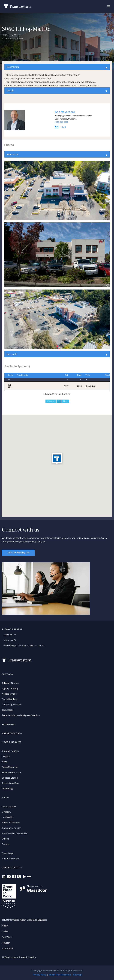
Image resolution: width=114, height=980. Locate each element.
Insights (6, 756)
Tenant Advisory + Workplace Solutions (21, 715)
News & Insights (12, 742)
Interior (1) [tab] (57, 354)
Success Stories (10, 778)
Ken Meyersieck (65, 112)
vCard (60, 127)
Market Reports (12, 733)
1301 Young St (10, 640)
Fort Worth (7, 937)
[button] (57, 459)
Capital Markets (10, 699)
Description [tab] (57, 67)
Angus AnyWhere (11, 859)
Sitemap (77, 975)
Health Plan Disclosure (60, 975)
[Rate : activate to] (75, 377)
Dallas (5, 931)
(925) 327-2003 (62, 122)
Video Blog (7, 789)
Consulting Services (12, 705)
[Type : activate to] (90, 377)
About (6, 798)
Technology (8, 710)
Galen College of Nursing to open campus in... (24, 645)
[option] (57, 121)
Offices (5, 839)
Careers (6, 844)
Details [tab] (57, 91)
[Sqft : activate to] (63, 377)
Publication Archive (11, 772)
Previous (51, 401)
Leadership (7, 817)
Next (65, 401)
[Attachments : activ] (36, 377)
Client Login (8, 853)
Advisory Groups (10, 683)
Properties (9, 724)
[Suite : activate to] (9, 377)
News (5, 762)
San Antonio (8, 949)
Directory (6, 812)
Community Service (12, 828)
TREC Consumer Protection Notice (19, 957)
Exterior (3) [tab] (57, 154)
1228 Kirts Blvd (10, 635)
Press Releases (10, 767)
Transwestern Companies (15, 833)
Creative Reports (10, 751)
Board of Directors (11, 823)
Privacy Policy (39, 975)
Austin (5, 926)
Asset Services (9, 694)
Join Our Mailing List (18, 553)
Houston (6, 943)
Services (7, 674)
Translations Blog (10, 783)
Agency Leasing (10, 689)
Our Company (9, 807)
